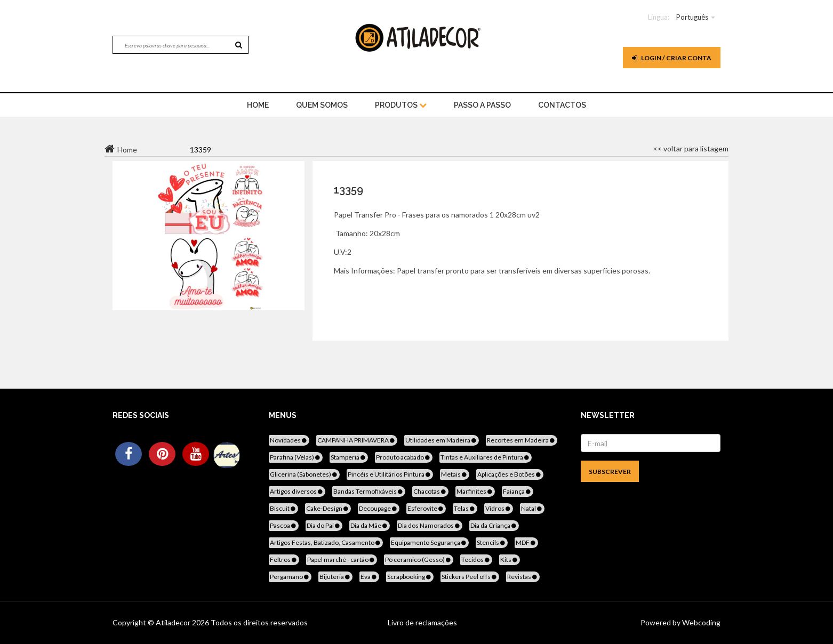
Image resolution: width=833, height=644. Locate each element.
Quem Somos (322, 105)
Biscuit (283, 508)
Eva (369, 577)
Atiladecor (174, 622)
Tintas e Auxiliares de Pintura (486, 457)
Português (692, 17)
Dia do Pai (324, 525)
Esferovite (426, 508)
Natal (532, 508)
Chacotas (430, 491)
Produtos (401, 105)
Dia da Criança (494, 525)
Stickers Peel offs (470, 577)
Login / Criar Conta (672, 58)
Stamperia (349, 457)
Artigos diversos (297, 491)
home (258, 105)
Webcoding (700, 622)
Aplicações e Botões (510, 474)
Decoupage (379, 508)
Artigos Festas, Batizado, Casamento (326, 542)
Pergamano (290, 577)
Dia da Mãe (370, 525)
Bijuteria (335, 577)
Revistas (523, 577)
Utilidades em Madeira (442, 440)
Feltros (284, 560)
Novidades (289, 440)
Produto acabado (404, 457)
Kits (510, 560)
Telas (465, 508)
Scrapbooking (410, 577)
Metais (455, 474)
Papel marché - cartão (342, 560)
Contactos (562, 105)
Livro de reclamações (422, 622)
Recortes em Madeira (522, 440)
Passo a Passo (482, 105)
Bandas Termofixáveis (369, 491)
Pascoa (284, 525)
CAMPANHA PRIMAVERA (357, 440)
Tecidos (476, 560)
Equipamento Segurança (429, 542)
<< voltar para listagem (691, 148)
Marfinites (475, 491)
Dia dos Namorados (430, 525)
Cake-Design (328, 508)
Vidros (499, 508)
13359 (349, 190)
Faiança (518, 491)
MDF (526, 542)
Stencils (492, 542)
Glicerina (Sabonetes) (304, 474)
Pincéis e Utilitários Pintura (390, 474)
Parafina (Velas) (296, 457)
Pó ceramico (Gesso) (419, 560)
